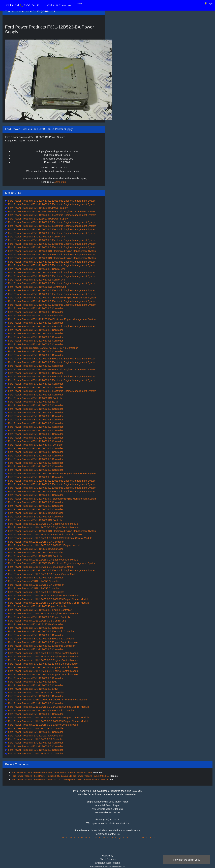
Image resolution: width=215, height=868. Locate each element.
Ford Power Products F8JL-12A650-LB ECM (33, 402)
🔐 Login (208, 3)
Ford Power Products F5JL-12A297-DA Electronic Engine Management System (52, 319)
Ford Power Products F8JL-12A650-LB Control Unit (36, 237)
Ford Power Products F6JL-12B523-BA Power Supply (38, 208)
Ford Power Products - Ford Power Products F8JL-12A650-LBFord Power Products (52, 772)
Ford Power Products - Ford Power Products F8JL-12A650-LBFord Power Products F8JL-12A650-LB (60, 776)
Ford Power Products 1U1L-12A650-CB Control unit (37, 621)
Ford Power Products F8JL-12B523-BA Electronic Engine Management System (52, 563)
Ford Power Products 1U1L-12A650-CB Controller (36, 592)
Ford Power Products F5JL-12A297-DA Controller (35, 315)
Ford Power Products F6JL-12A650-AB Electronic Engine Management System (52, 473)
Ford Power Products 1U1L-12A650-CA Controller (36, 542)
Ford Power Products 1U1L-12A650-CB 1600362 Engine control (43, 545)
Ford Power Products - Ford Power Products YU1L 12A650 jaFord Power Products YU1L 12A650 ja (60, 780)
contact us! (61, 182)
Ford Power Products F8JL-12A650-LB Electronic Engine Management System (52, 201)
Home (80, 3)
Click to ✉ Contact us (59, 5)
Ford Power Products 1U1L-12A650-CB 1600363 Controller (41, 567)
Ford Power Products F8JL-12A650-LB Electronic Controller (41, 631)
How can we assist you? (187, 860)
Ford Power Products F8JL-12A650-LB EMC (33, 682)
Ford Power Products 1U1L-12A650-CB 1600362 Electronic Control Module (50, 538)
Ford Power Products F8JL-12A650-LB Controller (35, 308)
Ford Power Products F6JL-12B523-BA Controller (35, 513)
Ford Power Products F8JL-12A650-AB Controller (35, 552)
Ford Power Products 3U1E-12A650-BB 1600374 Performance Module (47, 700)
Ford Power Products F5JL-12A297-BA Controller (35, 624)
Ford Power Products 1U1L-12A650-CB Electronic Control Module (45, 534)
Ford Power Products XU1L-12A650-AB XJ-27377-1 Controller (42, 348)
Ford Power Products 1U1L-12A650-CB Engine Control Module (43, 527)
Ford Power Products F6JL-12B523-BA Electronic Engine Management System (52, 211)
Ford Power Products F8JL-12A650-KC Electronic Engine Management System (52, 251)
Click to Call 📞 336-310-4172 (23, 5)
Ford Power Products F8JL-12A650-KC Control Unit (37, 287)
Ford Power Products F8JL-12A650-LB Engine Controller (39, 610)
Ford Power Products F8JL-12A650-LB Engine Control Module (42, 642)
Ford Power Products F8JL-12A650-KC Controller (35, 398)
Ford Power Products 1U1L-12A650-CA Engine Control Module (43, 524)
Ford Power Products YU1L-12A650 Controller (34, 581)
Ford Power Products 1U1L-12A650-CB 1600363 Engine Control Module (48, 599)
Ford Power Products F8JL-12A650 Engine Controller (37, 606)
